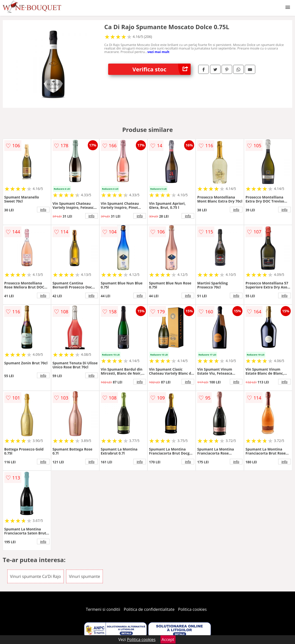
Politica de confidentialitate (149, 609)
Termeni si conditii (103, 609)
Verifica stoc (162, 69)
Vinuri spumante (84, 576)
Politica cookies (192, 609)
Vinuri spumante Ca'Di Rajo (35, 576)
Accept (168, 639)
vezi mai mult (158, 52)
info (43, 210)
